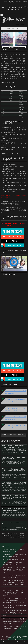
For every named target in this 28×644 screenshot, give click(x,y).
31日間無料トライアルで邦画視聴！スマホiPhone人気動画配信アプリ (14, 435)
